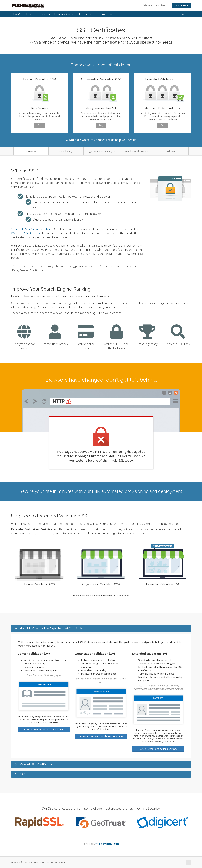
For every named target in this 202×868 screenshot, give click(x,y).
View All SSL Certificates (36, 764)
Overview (31, 151)
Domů (17, 14)
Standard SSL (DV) (66, 151)
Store (29, 14)
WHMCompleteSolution (107, 844)
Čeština (147, 5)
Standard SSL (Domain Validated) (32, 229)
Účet (185, 14)
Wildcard (171, 151)
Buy (40, 125)
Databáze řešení (64, 14)
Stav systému (85, 14)
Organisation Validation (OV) (101, 151)
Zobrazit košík (181, 5)
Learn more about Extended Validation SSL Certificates (101, 596)
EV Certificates (31, 233)
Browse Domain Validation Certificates (44, 730)
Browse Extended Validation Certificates (158, 749)
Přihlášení (161, 5)
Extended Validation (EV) (136, 151)
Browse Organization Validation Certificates (101, 736)
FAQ (23, 774)
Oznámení (44, 14)
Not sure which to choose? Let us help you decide (101, 140)
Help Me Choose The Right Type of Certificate (51, 628)
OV (13, 233)
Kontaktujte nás (106, 14)
